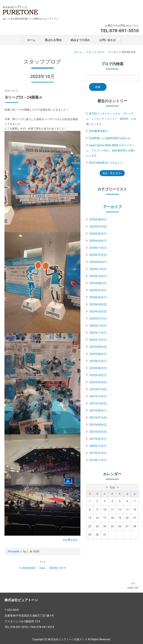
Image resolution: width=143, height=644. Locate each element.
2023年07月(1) (98, 290)
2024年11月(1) (98, 248)
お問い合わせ (108, 40)
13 (127, 510)
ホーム (31, 40)
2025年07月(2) (98, 227)
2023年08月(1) (98, 283)
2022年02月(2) (98, 382)
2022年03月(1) (98, 375)
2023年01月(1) (98, 319)
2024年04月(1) (98, 262)
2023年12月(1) (98, 269)
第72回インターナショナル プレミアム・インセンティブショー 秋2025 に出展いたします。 (111, 119)
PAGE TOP (133, 586)
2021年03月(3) (98, 432)
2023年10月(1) (98, 276)
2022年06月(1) (98, 368)
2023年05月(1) (98, 297)
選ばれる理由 (53, 40)
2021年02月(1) (98, 439)
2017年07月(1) (98, 453)
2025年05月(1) (98, 234)
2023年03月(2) (98, 311)
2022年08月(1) (98, 354)
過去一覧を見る (112, 173)
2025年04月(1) (98, 241)
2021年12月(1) (98, 396)
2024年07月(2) (98, 255)
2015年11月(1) (98, 460)
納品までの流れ (80, 40)
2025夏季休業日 (98, 131)
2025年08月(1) (98, 220)
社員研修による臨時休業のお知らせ (110, 138)
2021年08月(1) (98, 411)
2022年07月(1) (98, 361)
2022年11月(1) (98, 333)
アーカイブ (112, 207)
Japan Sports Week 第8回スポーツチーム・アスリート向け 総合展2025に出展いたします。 (111, 150)
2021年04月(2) (98, 425)
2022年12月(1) (98, 326)
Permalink (14, 551)
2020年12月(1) (98, 446)
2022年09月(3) (98, 347)
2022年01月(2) (98, 389)
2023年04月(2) (98, 304)
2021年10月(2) (98, 403)
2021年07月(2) (98, 418)
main (42, 568)
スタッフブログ (95, 52)
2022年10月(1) (98, 340)
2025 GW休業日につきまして (106, 163)
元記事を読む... (71, 540)
